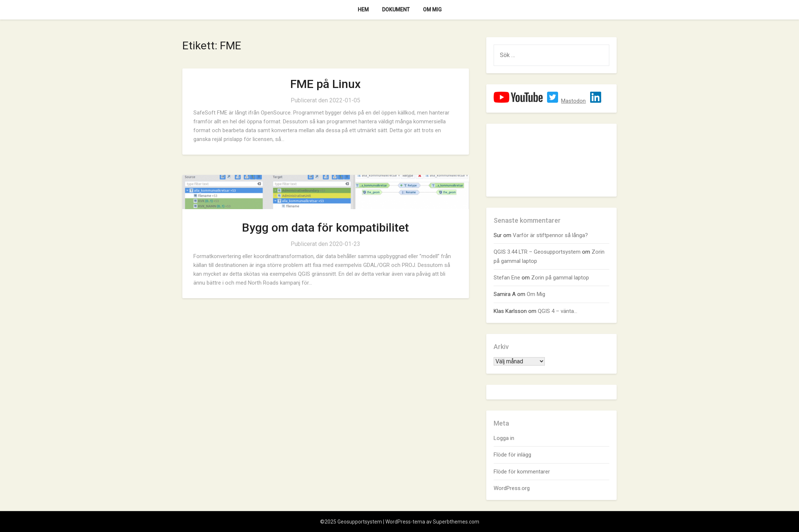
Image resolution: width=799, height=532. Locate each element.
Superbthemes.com (456, 522)
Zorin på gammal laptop (560, 278)
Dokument (396, 10)
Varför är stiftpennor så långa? (550, 235)
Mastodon (573, 101)
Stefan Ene (507, 278)
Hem (363, 10)
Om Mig (432, 10)
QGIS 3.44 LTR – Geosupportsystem (537, 252)
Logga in (504, 438)
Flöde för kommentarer (522, 472)
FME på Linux (325, 84)
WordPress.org (512, 488)
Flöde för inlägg (512, 455)
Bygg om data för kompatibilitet (325, 228)
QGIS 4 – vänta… (558, 311)
